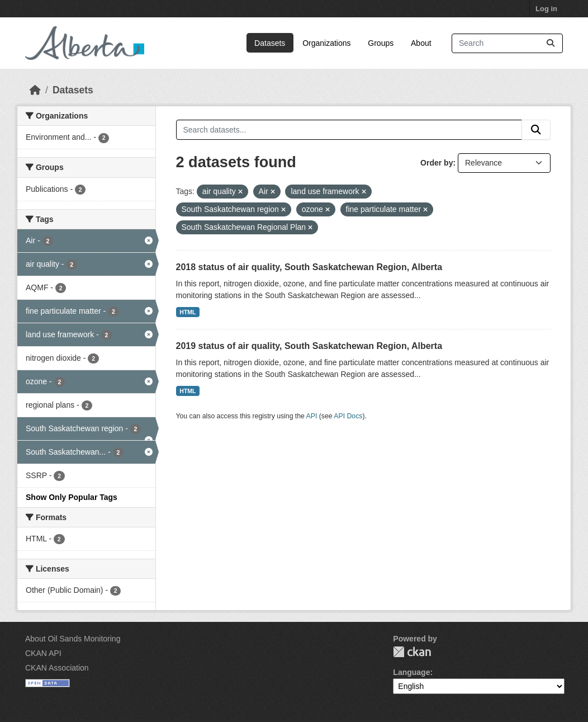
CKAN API (43, 653)
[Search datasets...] (507, 43)
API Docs (348, 416)
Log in (546, 9)
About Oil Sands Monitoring (73, 639)
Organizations (326, 43)
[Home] (35, 90)
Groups (381, 43)
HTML (188, 312)
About (421, 43)
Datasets (270, 43)
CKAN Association (57, 668)
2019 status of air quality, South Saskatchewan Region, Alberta (309, 346)
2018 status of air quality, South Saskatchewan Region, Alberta (309, 267)
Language (411, 672)
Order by (437, 163)
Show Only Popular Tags (72, 497)
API (312, 416)
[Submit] (551, 43)
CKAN (412, 652)
